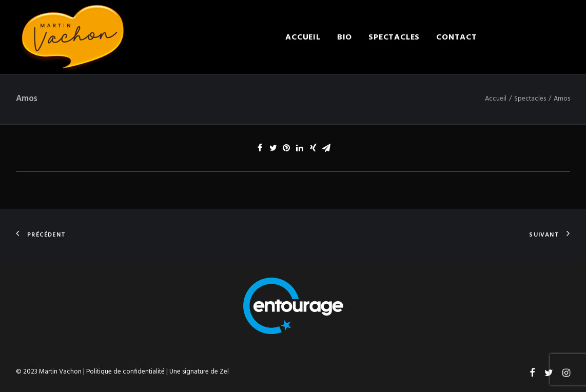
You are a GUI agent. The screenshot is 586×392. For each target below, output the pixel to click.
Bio (345, 37)
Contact (457, 37)
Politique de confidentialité (125, 372)
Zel (224, 372)
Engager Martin (532, 37)
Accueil (303, 37)
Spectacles (394, 37)
